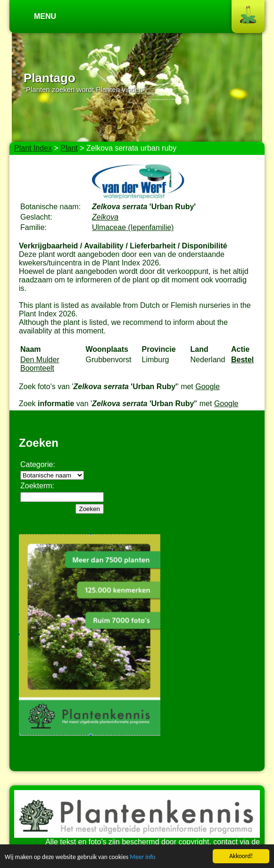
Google (208, 387)
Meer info (142, 857)
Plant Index (33, 148)
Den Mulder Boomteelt (40, 364)
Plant (69, 148)
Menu (45, 16)
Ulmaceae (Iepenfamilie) (133, 227)
